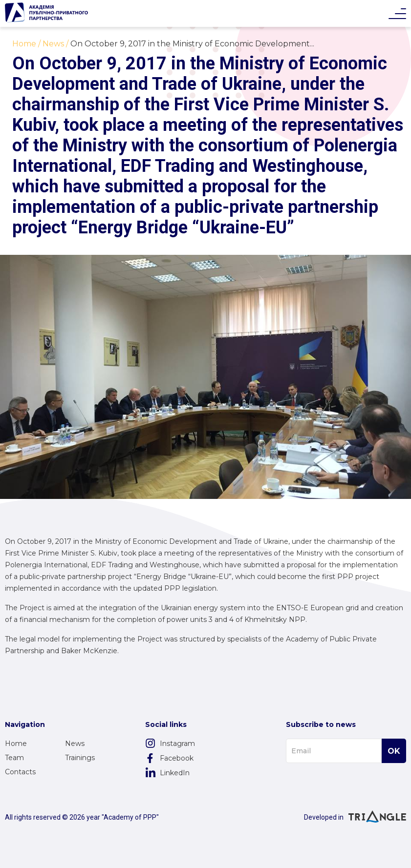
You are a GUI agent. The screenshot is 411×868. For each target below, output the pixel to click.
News (75, 744)
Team (14, 758)
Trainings (80, 758)
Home (16, 744)
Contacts (20, 772)
